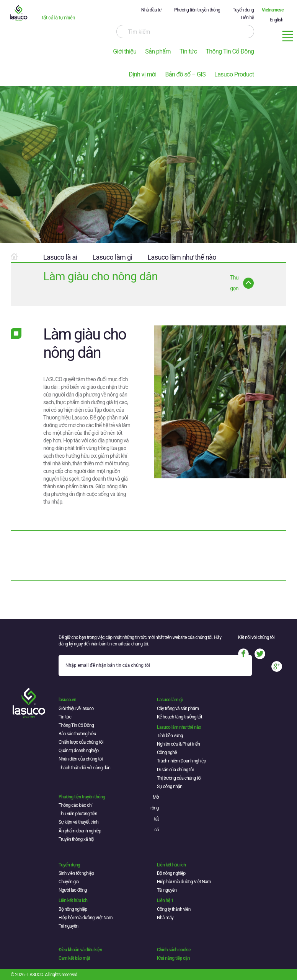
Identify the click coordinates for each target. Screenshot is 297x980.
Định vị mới (142, 74)
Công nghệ (167, 752)
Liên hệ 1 (165, 900)
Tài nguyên (167, 890)
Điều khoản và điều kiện (80, 950)
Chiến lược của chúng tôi (81, 742)
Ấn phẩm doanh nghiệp (80, 831)
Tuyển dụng (243, 10)
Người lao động (73, 890)
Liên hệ (247, 18)
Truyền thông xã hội (76, 839)
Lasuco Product (234, 74)
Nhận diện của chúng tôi (81, 759)
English (277, 20)
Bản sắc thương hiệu (77, 734)
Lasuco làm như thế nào (182, 257)
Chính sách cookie (174, 950)
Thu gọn (234, 283)
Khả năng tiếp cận (173, 958)
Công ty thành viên (174, 909)
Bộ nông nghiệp (171, 873)
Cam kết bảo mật (74, 958)
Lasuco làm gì (112, 257)
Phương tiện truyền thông (197, 10)
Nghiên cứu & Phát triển (178, 744)
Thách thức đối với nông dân (84, 768)
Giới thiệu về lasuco (76, 709)
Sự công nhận (170, 787)
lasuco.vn (67, 700)
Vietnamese (273, 10)
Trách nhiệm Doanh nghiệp (181, 761)
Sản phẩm (158, 51)
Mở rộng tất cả (155, 814)
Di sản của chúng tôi (175, 770)
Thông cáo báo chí (75, 805)
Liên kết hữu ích (171, 865)
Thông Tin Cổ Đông (230, 51)
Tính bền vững (170, 736)
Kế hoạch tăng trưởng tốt (180, 717)
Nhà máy (165, 918)
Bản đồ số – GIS (186, 74)
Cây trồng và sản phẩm (178, 709)
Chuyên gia (69, 882)
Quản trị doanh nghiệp (79, 751)
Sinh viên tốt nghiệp (76, 873)
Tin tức (188, 51)
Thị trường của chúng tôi (179, 778)
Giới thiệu (125, 51)
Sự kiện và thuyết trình (78, 822)
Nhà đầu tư (151, 10)
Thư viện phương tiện (78, 814)
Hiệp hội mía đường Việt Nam (184, 882)
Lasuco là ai (60, 257)
